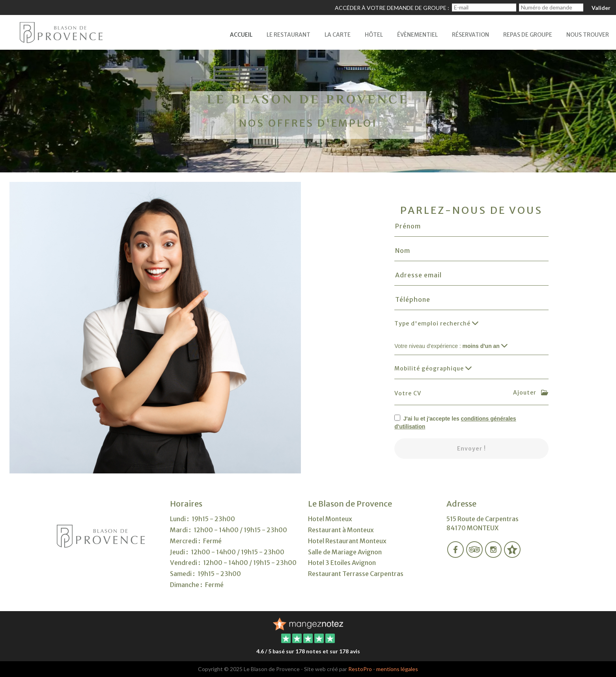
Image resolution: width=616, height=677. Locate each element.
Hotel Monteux (330, 519)
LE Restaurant (288, 35)
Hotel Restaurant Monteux (347, 541)
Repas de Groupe (528, 35)
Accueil (241, 35)
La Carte (338, 35)
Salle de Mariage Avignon (345, 552)
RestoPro (360, 669)
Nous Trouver (588, 35)
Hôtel (374, 35)
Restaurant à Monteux (341, 530)
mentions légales (397, 669)
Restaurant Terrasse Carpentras (356, 574)
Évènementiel (417, 35)
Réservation (470, 35)
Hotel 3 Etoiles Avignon (342, 563)
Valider (601, 8)
